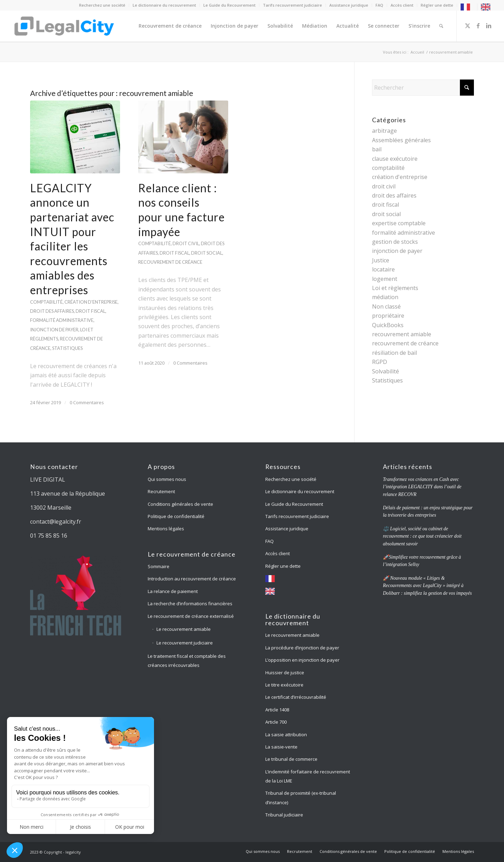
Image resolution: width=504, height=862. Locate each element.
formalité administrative (62, 320)
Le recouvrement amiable (184, 629)
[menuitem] (102, 5)
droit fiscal (90, 311)
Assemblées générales (401, 140)
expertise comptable (399, 223)
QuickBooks (388, 325)
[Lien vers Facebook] (478, 26)
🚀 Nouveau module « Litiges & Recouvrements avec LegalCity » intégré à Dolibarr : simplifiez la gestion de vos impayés (427, 586)
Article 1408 (277, 710)
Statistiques (67, 348)
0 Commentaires (87, 402)
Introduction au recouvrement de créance (192, 579)
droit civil (186, 243)
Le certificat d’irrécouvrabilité (296, 697)
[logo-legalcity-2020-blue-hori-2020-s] (65, 26)
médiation (385, 297)
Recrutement (161, 491)
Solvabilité (386, 371)
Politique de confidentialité (176, 516)
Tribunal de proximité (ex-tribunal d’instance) (301, 798)
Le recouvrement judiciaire (185, 643)
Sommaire (159, 566)
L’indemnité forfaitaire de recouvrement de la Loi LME (308, 776)
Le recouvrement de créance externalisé (191, 616)
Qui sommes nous (167, 479)
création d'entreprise (91, 302)
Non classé (386, 306)
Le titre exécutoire (284, 685)
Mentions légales (166, 529)
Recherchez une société (102, 5)
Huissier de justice (285, 673)
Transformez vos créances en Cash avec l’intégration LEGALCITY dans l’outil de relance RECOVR (422, 487)
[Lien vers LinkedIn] (489, 26)
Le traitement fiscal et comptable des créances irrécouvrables (187, 661)
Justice (381, 260)
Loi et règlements (395, 288)
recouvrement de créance (170, 262)
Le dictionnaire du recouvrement (164, 5)
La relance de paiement (173, 591)
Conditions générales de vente (180, 504)
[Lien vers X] (468, 26)
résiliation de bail (394, 353)
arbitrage (384, 131)
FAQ (379, 5)
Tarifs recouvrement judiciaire (292, 5)
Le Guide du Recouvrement (229, 5)
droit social (207, 253)
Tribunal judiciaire (284, 815)
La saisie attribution (286, 735)
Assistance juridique (349, 5)
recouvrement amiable (402, 334)
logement (385, 279)
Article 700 (276, 722)
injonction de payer (54, 330)
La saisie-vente (281, 747)
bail (377, 149)
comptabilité (46, 302)
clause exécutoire (395, 159)
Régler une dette (437, 5)
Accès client (402, 5)
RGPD (380, 362)
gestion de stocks (395, 242)
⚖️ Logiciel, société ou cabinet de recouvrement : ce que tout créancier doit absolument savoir (422, 536)
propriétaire (388, 316)
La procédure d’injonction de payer (303, 648)
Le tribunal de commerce (291, 759)
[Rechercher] (441, 26)
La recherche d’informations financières (190, 604)
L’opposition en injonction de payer (302, 660)
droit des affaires (52, 311)
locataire (383, 269)
